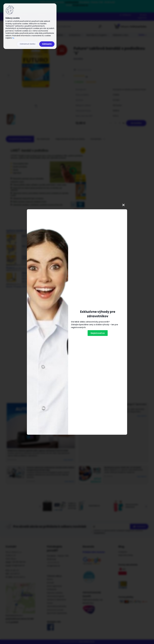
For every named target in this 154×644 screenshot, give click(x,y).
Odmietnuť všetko (28, 44)
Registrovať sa (98, 333)
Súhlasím (47, 44)
